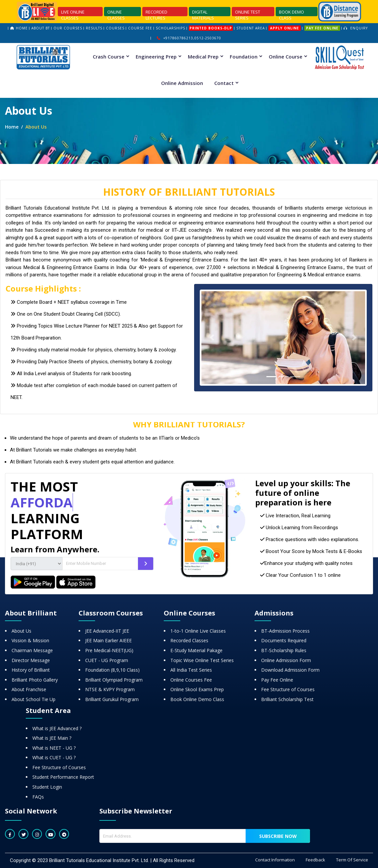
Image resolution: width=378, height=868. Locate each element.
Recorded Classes (189, 640)
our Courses (68, 28)
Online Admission (182, 83)
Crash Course (109, 57)
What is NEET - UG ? (54, 748)
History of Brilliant (31, 670)
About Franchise (29, 689)
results (94, 28)
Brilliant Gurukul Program (112, 699)
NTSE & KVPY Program (110, 689)
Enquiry (356, 28)
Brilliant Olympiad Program (114, 680)
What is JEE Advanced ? (57, 728)
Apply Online (285, 28)
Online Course (286, 57)
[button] (212, 338)
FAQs (38, 797)
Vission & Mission (30, 640)
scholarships (171, 28)
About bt (41, 28)
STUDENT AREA (251, 28)
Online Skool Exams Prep (197, 689)
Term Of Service (352, 860)
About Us (21, 631)
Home (12, 127)
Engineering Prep (156, 57)
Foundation (244, 57)
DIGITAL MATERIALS (203, 13)
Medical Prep (203, 57)
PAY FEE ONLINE (322, 28)
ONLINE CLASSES (116, 13)
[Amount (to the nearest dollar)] (100, 564)
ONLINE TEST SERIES (248, 13)
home (22, 28)
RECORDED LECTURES (156, 13)
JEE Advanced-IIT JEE (107, 631)
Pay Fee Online (277, 680)
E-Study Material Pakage (196, 650)
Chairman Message (32, 650)
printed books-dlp (211, 28)
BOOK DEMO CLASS (292, 13)
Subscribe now (278, 836)
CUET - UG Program (107, 660)
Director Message (31, 660)
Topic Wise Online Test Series (202, 660)
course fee (140, 28)
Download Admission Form (290, 670)
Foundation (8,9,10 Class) (112, 670)
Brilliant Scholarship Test (287, 699)
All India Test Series (191, 670)
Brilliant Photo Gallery (35, 680)
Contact (224, 83)
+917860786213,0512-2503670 (189, 38)
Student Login (47, 787)
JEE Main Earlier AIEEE (108, 640)
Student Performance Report (63, 777)
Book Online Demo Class (197, 699)
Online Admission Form (286, 660)
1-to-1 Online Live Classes (198, 631)
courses (115, 28)
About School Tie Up (34, 699)
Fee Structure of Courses (288, 689)
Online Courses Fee (191, 680)
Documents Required (284, 640)
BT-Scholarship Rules (284, 650)
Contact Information (275, 860)
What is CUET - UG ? (54, 757)
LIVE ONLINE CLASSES (73, 13)
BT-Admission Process (285, 631)
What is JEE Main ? (52, 738)
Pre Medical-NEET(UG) (109, 650)
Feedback (315, 860)
